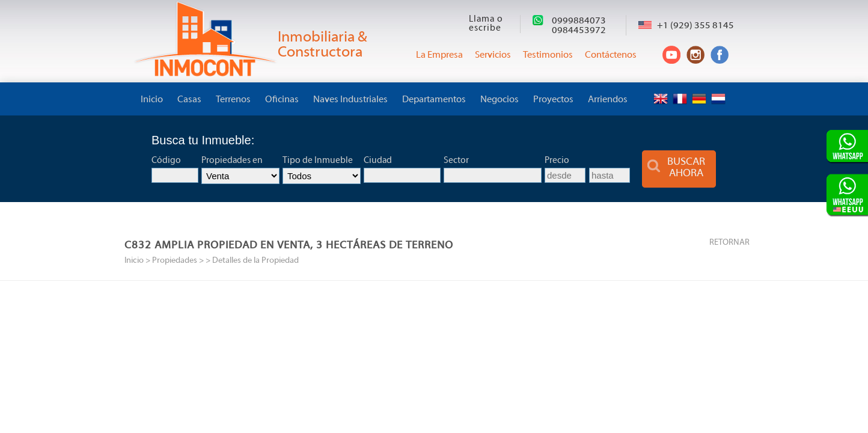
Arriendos (608, 100)
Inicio (152, 100)
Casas (189, 100)
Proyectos (553, 100)
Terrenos (233, 100)
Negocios (500, 100)
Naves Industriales (350, 100)
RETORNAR (729, 243)
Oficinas (282, 100)
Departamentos (434, 100)
